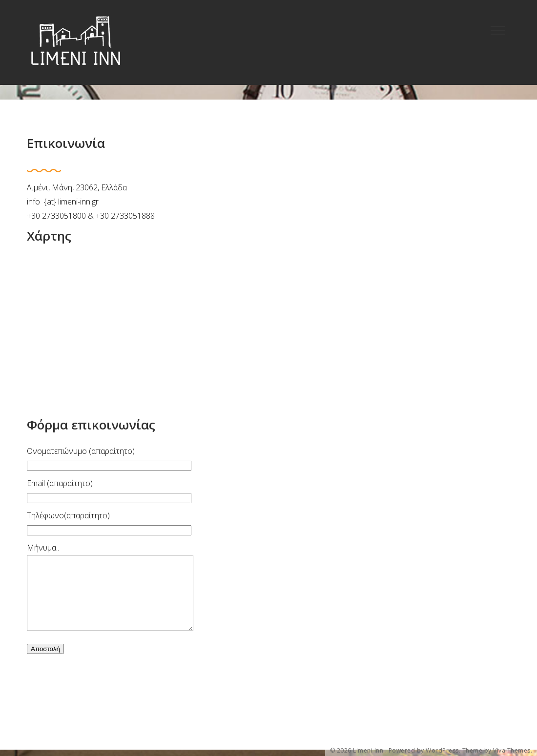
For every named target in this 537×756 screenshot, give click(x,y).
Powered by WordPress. (425, 751)
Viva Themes (512, 751)
